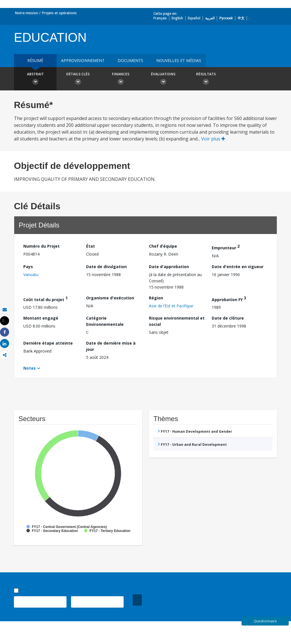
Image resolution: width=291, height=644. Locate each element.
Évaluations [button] (163, 79)
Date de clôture (228, 318)
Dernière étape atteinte (48, 343)
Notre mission (27, 13)
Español (194, 18)
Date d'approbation (169, 267)
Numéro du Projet (41, 246)
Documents (130, 60)
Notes (30, 368)
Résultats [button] (206, 79)
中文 (241, 18)
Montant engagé (41, 318)
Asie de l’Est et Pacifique (171, 306)
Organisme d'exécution (110, 298)
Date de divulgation (106, 267)
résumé (35, 60)
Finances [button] (120, 79)
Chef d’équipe (163, 246)
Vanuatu (31, 275)
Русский (226, 18)
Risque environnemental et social (177, 321)
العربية (210, 18)
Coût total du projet (45, 299)
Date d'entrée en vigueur (238, 267)
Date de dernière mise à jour (111, 346)
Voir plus (213, 139)
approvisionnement (83, 60)
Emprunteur (226, 247)
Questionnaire (265, 621)
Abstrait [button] (35, 79)
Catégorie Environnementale (105, 321)
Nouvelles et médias (179, 60)
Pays (28, 267)
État (91, 246)
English (177, 18)
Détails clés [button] (78, 79)
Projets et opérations (59, 13)
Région (156, 298)
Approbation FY (229, 299)
